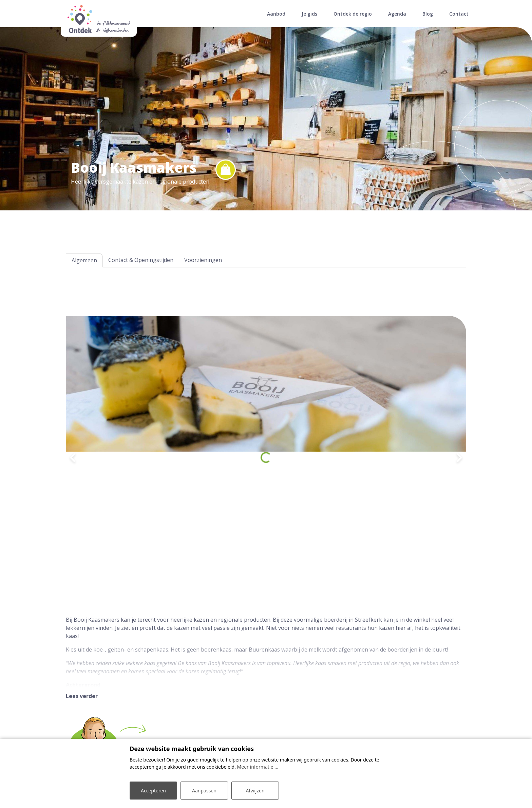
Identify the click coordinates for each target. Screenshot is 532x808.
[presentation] (73, 457)
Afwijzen (255, 791)
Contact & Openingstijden (141, 260)
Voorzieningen (203, 260)
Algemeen (84, 260)
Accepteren (153, 791)
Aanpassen (204, 791)
